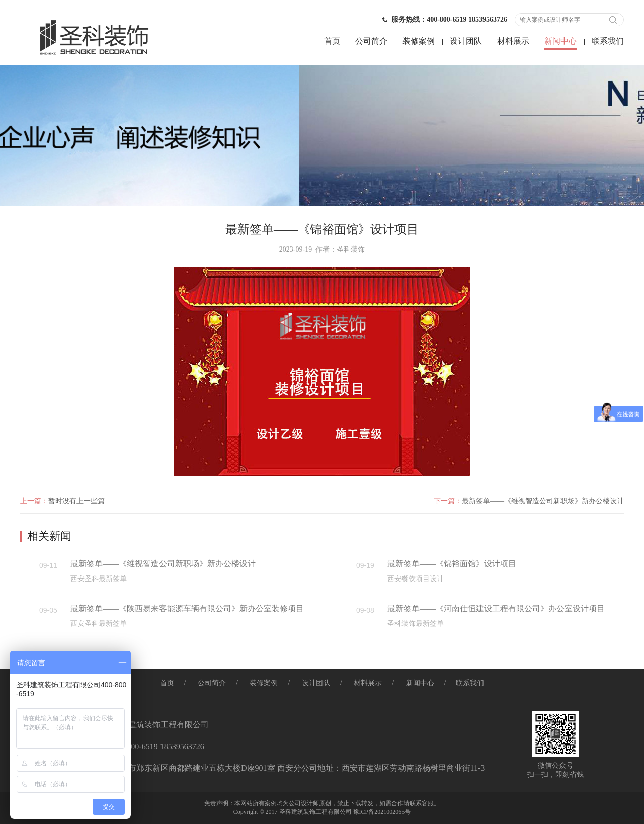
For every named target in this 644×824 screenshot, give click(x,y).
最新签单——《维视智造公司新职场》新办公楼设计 (543, 501)
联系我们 (608, 41)
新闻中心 (560, 41)
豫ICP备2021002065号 (382, 812)
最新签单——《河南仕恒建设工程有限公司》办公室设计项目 (496, 608)
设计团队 (466, 41)
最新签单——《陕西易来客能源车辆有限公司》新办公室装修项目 (187, 608)
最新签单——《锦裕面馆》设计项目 (452, 564)
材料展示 (513, 41)
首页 (332, 41)
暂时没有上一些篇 (76, 501)
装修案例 (419, 41)
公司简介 (371, 41)
